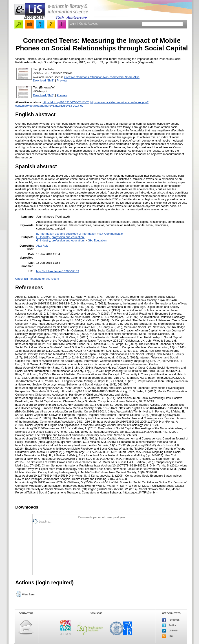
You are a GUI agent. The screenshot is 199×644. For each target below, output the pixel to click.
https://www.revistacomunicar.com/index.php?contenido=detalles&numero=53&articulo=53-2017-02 (82, 104)
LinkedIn (170, 631)
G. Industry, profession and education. (60, 237)
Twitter (169, 625)
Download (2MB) (44, 80)
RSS (168, 636)
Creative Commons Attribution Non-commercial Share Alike (102, 77)
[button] (19, 594)
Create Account (88, 24)
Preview (62, 80)
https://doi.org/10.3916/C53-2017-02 (66, 102)
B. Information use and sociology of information (66, 234)
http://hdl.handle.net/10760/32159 (58, 271)
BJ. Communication (112, 234)
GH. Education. (98, 240)
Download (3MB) (44, 95)
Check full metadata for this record (37, 279)
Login (73, 24)
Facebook (171, 620)
